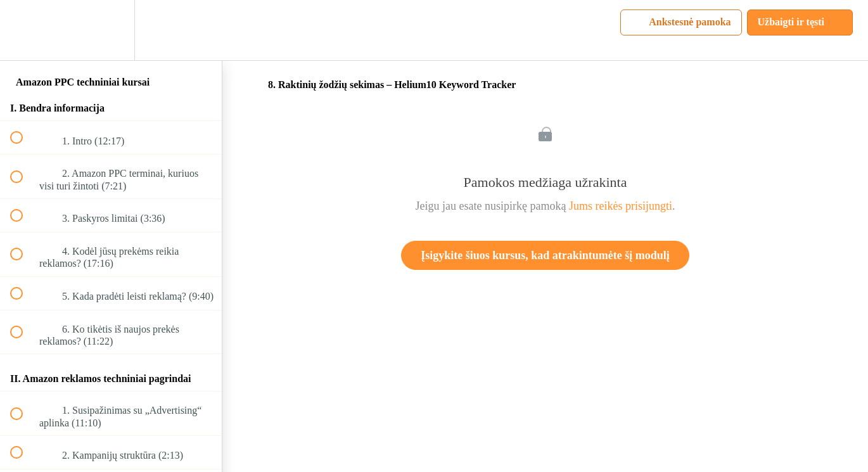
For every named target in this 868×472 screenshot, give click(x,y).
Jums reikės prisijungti (621, 206)
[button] (23, 30)
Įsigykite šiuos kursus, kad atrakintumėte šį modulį (545, 255)
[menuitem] (111, 30)
